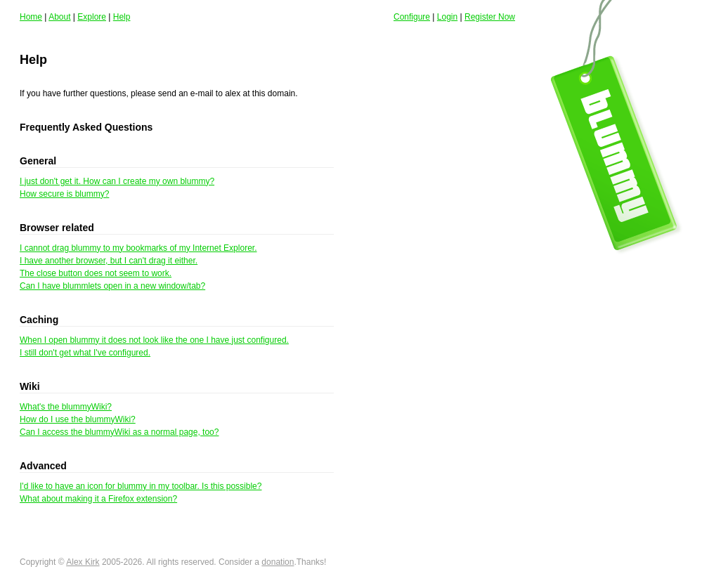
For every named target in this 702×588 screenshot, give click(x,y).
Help (122, 17)
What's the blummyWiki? (66, 407)
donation (278, 562)
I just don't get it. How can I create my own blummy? (117, 181)
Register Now (490, 17)
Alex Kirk (83, 562)
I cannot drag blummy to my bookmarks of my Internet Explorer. (138, 248)
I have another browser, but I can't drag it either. (109, 261)
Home (31, 17)
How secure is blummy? (64, 194)
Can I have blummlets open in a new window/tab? (112, 286)
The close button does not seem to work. (96, 273)
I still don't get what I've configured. (85, 353)
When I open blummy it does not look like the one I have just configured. (154, 340)
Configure (412, 17)
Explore (92, 17)
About (59, 17)
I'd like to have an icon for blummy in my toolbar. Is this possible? (141, 486)
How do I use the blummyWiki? (78, 419)
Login (447, 17)
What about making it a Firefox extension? (98, 499)
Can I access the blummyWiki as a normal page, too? (119, 432)
